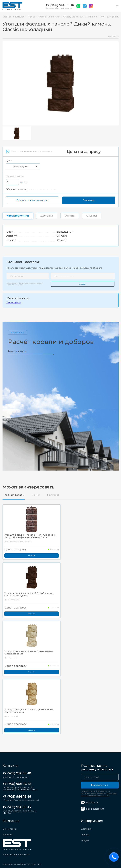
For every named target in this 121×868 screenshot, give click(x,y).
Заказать (89, 200)
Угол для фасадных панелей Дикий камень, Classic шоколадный (30, 595)
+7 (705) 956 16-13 (17, 807)
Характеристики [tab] (18, 216)
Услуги (85, 841)
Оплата (85, 835)
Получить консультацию (32, 200)
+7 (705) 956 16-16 (17, 797)
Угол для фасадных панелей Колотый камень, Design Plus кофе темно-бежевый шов (31, 536)
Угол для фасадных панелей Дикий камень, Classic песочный (30, 712)
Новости (8, 835)
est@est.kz (89, 803)
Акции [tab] (36, 495)
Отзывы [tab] (92, 216)
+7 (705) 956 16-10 (60, 5)
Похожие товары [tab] (14, 495)
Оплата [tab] (70, 216)
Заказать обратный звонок (59, 8)
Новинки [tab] (53, 495)
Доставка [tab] (47, 216)
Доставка (86, 829)
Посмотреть (14, 302)
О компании (10, 829)
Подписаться (100, 785)
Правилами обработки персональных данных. (99, 795)
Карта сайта (37, 864)
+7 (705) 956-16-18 (17, 784)
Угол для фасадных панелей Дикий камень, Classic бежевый (30, 654)
